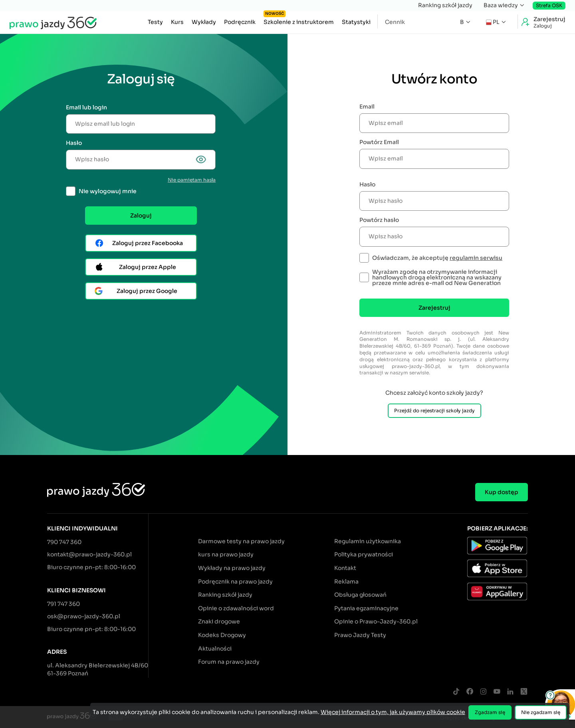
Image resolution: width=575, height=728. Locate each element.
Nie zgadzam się (541, 712)
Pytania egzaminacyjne (366, 608)
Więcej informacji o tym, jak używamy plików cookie (393, 712)
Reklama (346, 582)
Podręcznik (240, 22)
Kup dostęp (502, 492)
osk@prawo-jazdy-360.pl (84, 616)
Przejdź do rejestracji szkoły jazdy (434, 410)
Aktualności (215, 649)
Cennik (395, 22)
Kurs (177, 22)
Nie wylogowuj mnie (108, 191)
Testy (155, 22)
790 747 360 (64, 542)
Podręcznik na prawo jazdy (235, 582)
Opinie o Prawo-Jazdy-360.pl (376, 621)
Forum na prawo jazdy (229, 662)
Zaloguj (141, 216)
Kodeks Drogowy (222, 635)
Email (367, 107)
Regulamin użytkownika (368, 541)
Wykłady (204, 22)
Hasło (74, 143)
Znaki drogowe (219, 621)
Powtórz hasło (379, 220)
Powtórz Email (379, 142)
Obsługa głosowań (360, 595)
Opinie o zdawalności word (236, 608)
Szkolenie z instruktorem (299, 20)
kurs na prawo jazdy (226, 554)
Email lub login (86, 107)
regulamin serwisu (476, 258)
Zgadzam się (490, 712)
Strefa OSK (549, 5)
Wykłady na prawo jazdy (232, 568)
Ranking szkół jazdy (445, 5)
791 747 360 (63, 604)
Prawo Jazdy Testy (360, 635)
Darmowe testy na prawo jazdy (241, 541)
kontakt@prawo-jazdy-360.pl (89, 554)
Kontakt (345, 568)
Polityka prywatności (364, 554)
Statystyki (356, 22)
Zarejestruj (434, 308)
